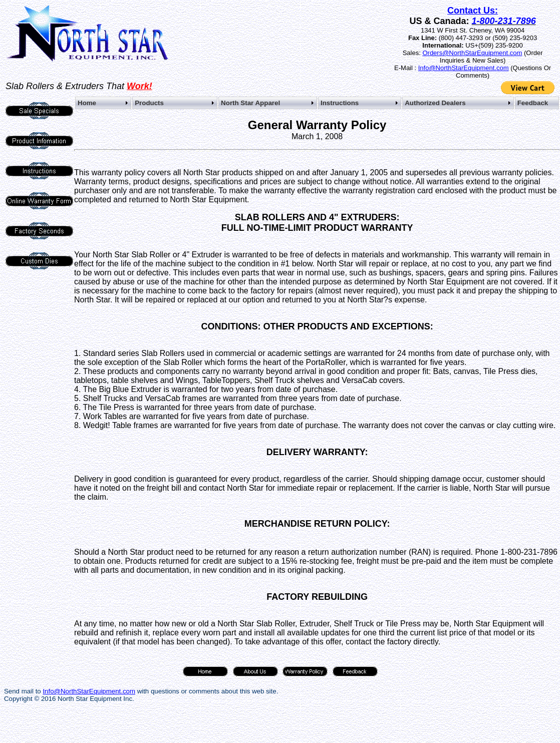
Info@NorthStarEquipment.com (464, 68)
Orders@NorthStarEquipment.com (472, 53)
